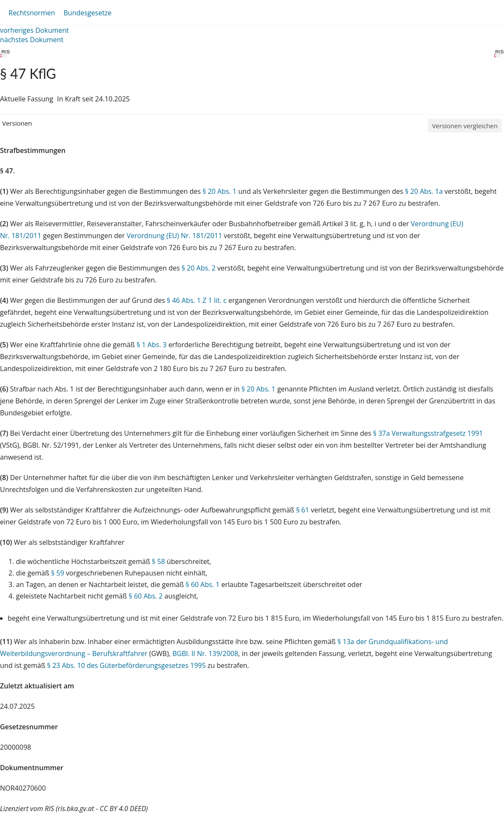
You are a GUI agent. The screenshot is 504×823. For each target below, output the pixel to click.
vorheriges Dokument (34, 30)
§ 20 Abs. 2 (198, 268)
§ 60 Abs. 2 (146, 596)
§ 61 (302, 510)
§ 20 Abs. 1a (424, 191)
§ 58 (159, 561)
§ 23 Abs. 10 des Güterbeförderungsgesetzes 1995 (127, 665)
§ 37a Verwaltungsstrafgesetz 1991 (428, 433)
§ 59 (58, 573)
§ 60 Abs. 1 (203, 584)
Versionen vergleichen (465, 126)
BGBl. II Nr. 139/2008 (205, 653)
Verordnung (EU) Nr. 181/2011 (175, 236)
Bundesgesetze (87, 13)
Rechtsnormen (32, 13)
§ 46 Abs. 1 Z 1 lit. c (197, 300)
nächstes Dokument (32, 40)
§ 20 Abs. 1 (220, 191)
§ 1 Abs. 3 (152, 345)
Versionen (17, 123)
